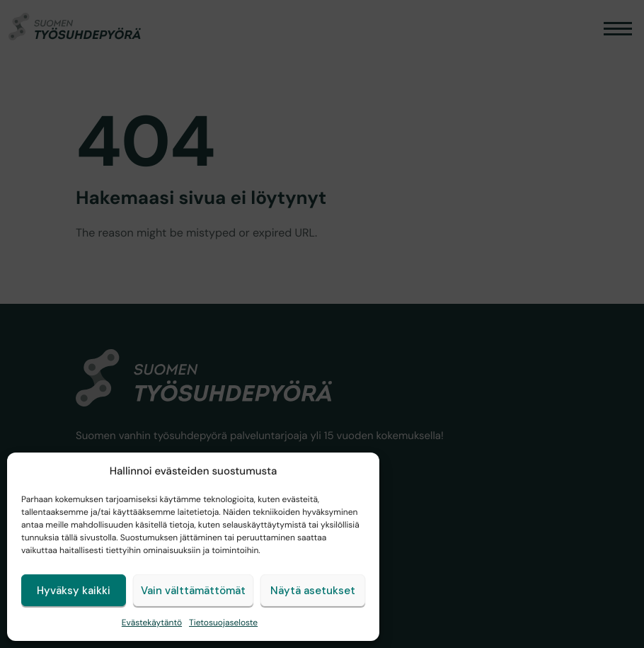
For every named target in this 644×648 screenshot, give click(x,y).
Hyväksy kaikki (74, 591)
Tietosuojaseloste (223, 623)
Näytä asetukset (313, 591)
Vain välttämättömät (193, 591)
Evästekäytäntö (152, 623)
